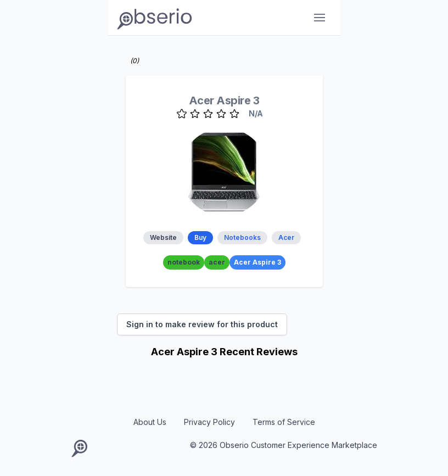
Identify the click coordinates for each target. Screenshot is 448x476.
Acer (286, 237)
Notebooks (242, 237)
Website (163, 237)
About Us (150, 422)
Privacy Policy (209, 422)
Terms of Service (284, 422)
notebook (184, 262)
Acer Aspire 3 (224, 100)
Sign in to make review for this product (202, 324)
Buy (200, 237)
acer (217, 262)
